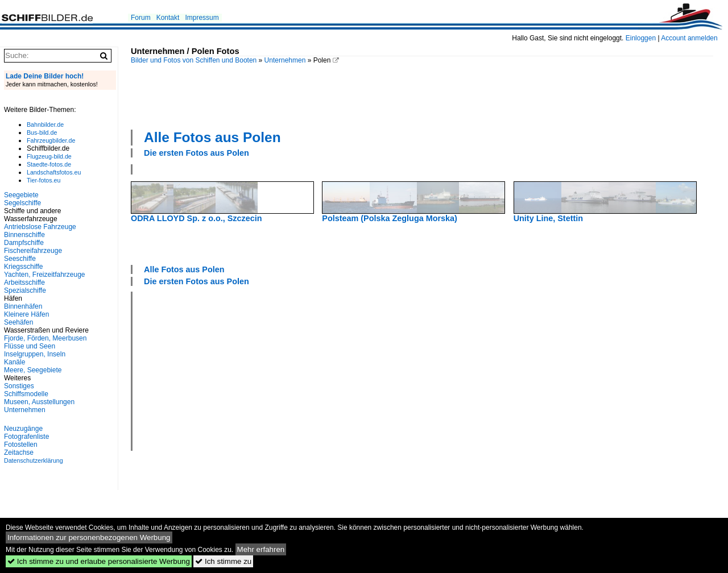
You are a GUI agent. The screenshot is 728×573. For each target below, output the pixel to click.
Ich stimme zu (223, 561)
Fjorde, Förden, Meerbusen (45, 338)
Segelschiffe (22, 203)
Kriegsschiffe (23, 267)
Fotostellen (21, 445)
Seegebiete (21, 195)
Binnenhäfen (23, 306)
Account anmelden (689, 38)
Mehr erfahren (261, 549)
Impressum (202, 18)
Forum (141, 18)
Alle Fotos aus (212, 137)
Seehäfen (18, 322)
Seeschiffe (20, 259)
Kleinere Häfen (26, 314)
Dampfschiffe (24, 243)
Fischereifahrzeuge (33, 251)
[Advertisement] (422, 95)
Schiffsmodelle (26, 394)
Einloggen (641, 38)
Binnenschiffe (24, 235)
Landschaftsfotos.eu (54, 172)
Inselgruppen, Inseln (35, 354)
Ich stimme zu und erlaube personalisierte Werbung (99, 561)
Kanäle (15, 362)
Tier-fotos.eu (44, 180)
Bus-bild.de (42, 132)
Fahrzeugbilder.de (51, 140)
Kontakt (168, 18)
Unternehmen (285, 60)
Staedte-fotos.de (49, 164)
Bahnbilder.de (45, 124)
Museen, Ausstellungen (39, 402)
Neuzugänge (23, 429)
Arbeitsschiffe (24, 283)
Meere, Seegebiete (33, 370)
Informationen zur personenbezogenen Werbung (89, 537)
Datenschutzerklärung (34, 460)
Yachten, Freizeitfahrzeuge (45, 275)
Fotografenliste (26, 437)
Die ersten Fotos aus (197, 153)
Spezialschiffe (25, 290)
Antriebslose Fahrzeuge (40, 227)
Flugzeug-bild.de (49, 156)
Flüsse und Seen (30, 346)
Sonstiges (19, 386)
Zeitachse (19, 452)
